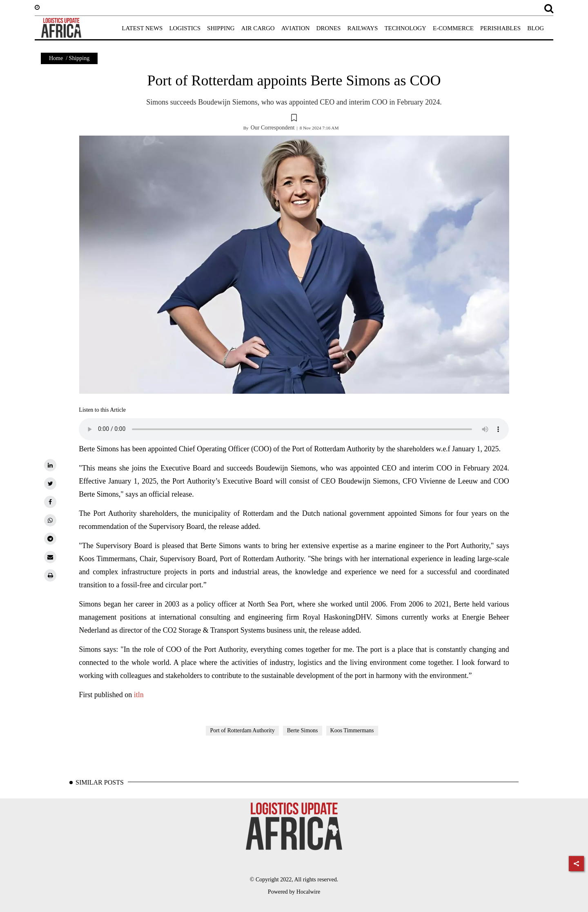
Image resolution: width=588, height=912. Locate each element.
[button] (294, 119)
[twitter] (50, 484)
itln (139, 695)
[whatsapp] (50, 520)
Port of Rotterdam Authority (242, 730)
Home (56, 58)
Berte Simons (303, 730)
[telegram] (50, 539)
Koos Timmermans (352, 730)
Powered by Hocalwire (294, 892)
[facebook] (50, 502)
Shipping (79, 58)
